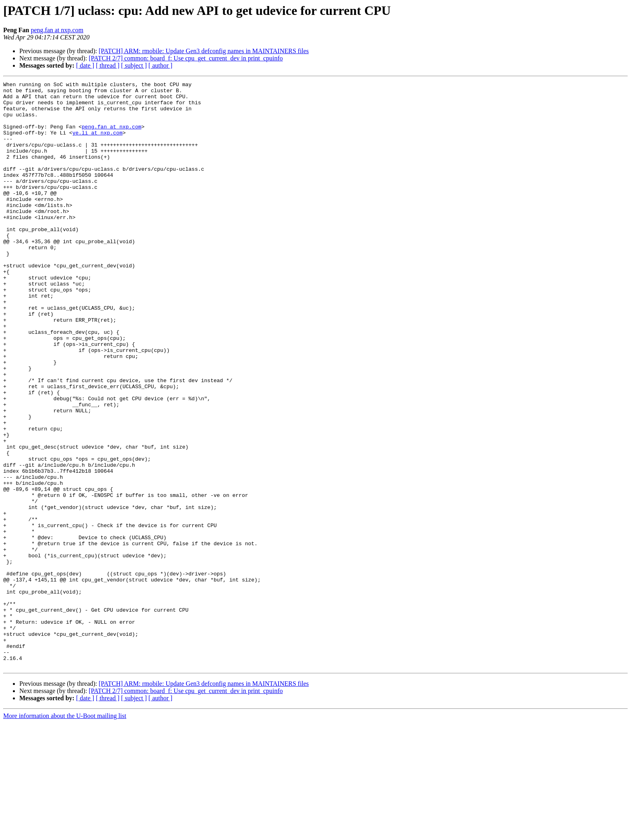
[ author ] (161, 65)
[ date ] (85, 65)
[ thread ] (108, 65)
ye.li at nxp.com (98, 143)
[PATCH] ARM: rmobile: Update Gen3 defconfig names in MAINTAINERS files (204, 51)
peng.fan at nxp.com (57, 30)
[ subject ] (134, 65)
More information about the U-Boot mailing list (65, 833)
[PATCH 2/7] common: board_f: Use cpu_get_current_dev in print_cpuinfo (186, 58)
